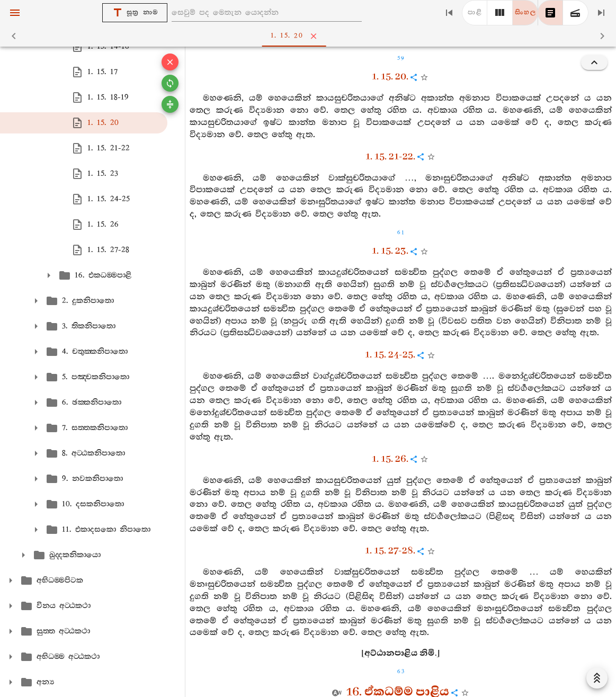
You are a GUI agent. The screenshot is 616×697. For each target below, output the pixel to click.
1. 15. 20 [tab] (310, 36)
